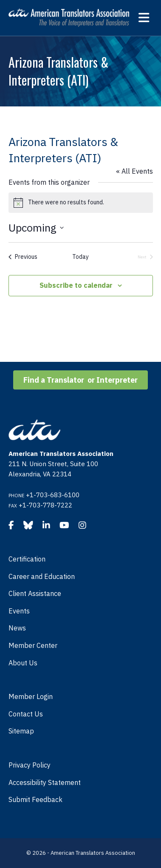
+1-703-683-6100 (53, 495)
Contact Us (26, 714)
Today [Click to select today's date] (80, 257)
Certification (27, 559)
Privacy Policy (30, 765)
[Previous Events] (23, 257)
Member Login (31, 696)
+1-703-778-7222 (45, 505)
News (17, 628)
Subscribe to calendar (76, 285)
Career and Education (42, 576)
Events (19, 611)
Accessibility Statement (45, 782)
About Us (23, 663)
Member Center (33, 645)
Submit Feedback (35, 799)
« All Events (134, 171)
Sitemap (21, 731)
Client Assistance (35, 593)
